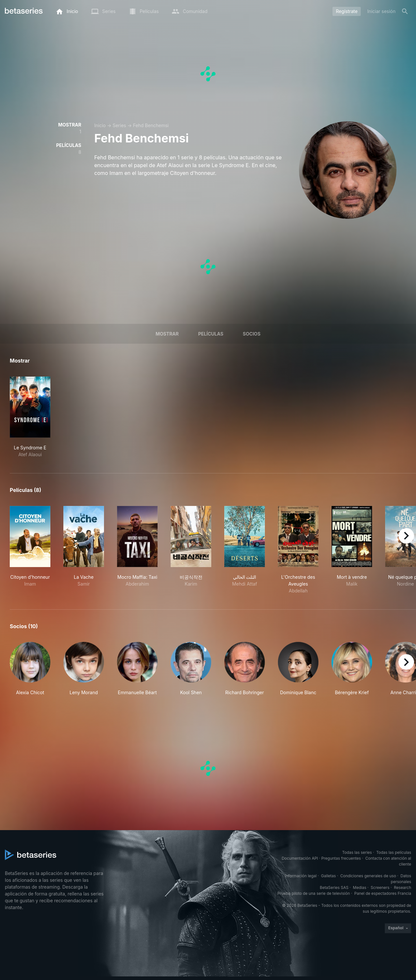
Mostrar (167, 334)
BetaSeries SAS (334, 887)
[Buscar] (405, 11)
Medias (360, 887)
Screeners (380, 887)
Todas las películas (394, 852)
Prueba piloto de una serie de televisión (313, 893)
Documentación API (300, 858)
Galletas (329, 876)
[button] (30, 669)
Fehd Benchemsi (151, 125)
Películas (211, 334)
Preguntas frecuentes (341, 858)
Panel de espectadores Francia (383, 893)
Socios (252, 334)
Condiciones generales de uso (368, 876)
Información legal (301, 876)
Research (403, 887)
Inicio (100, 125)
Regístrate (347, 11)
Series (119, 125)
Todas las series (357, 852)
